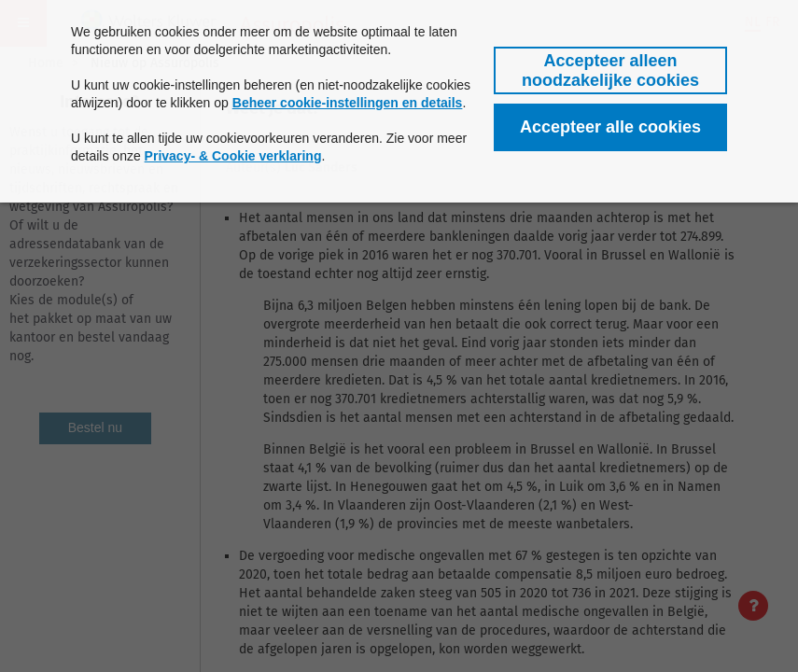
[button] (610, 70)
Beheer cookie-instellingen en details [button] (348, 103)
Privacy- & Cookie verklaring (233, 156)
